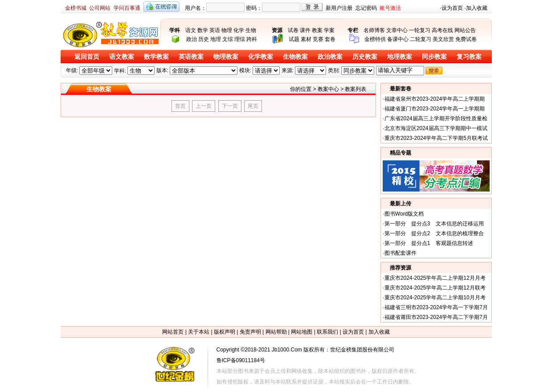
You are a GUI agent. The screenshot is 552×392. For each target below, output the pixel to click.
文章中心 (397, 30)
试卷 (293, 30)
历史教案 (365, 57)
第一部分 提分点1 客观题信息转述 (429, 243)
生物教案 (295, 57)
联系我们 (327, 332)
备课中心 (398, 39)
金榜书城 (76, 8)
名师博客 (374, 30)
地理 (216, 39)
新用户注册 (339, 8)
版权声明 (225, 332)
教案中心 (328, 89)
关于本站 (199, 332)
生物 (251, 30)
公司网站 (100, 8)
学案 (329, 30)
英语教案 (191, 57)
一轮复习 (420, 30)
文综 (228, 39)
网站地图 (302, 332)
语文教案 (122, 57)
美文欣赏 (443, 39)
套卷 (330, 39)
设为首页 (452, 8)
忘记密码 (366, 8)
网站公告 (465, 30)
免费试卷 (466, 39)
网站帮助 (276, 332)
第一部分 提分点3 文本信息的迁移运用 (434, 224)
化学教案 (261, 57)
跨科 (252, 39)
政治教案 (330, 57)
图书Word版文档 (404, 214)
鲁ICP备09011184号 (241, 360)
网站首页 (173, 332)
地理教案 (400, 57)
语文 (191, 30)
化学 (239, 30)
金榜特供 (375, 39)
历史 (204, 39)
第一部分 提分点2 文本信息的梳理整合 (434, 233)
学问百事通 (127, 8)
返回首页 (87, 57)
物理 (227, 30)
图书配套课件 (401, 253)
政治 (192, 39)
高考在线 (442, 30)
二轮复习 (421, 39)
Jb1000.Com (287, 350)
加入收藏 (477, 8)
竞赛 (318, 39)
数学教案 (156, 57)
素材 (306, 39)
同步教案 (434, 57)
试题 (294, 39)
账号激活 (390, 8)
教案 (317, 30)
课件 (305, 30)
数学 (203, 30)
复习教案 (469, 57)
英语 (215, 30)
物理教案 (226, 57)
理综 (240, 39)
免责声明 (250, 332)
